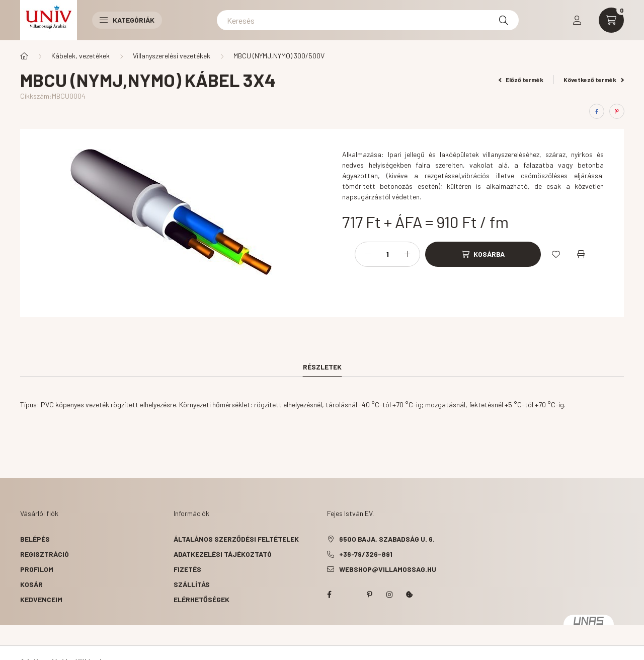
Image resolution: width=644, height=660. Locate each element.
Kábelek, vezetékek (80, 56)
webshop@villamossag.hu (388, 569)
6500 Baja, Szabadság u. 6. (387, 539)
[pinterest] (617, 111)
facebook (329, 595)
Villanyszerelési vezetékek (172, 56)
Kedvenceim (41, 599)
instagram (389, 595)
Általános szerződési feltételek (236, 539)
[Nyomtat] (581, 254)
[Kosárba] (483, 254)
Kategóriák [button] (127, 20)
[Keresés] (368, 20)
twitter (349, 595)
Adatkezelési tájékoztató (223, 554)
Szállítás (192, 584)
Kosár (31, 584)
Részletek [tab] (322, 367)
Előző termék (521, 80)
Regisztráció (45, 554)
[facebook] (597, 111)
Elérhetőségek (202, 599)
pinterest (369, 595)
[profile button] (577, 20)
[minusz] (368, 254)
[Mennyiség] (387, 254)
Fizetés (187, 569)
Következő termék (594, 80)
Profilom (37, 569)
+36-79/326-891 (366, 554)
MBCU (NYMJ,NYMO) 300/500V (279, 56)
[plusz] (407, 254)
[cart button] (611, 20)
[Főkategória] (24, 56)
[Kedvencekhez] (556, 254)
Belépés (35, 539)
